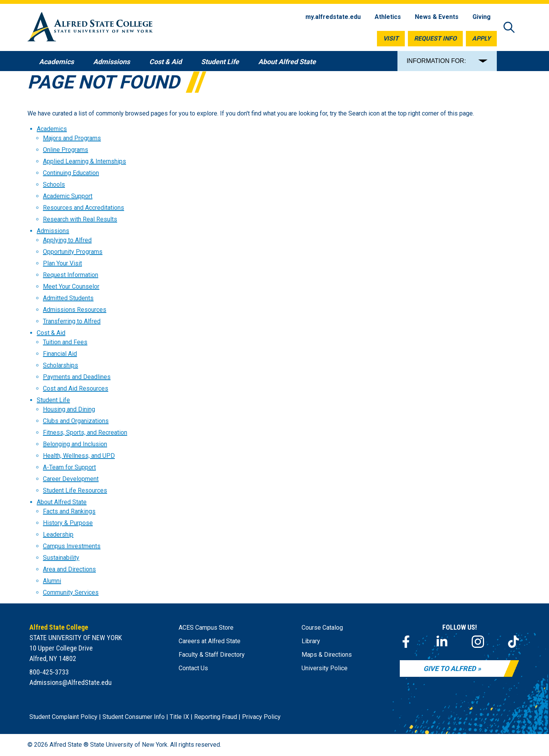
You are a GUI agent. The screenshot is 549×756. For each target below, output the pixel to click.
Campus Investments (72, 546)
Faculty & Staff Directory (212, 655)
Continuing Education (71, 173)
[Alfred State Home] (90, 28)
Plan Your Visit (62, 263)
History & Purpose (68, 523)
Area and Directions (69, 569)
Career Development (71, 479)
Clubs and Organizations (76, 421)
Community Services (71, 592)
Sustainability (61, 558)
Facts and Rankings (69, 511)
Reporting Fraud (216, 717)
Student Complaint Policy (63, 717)
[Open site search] (509, 28)
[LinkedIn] (442, 642)
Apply (481, 38)
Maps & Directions (327, 655)
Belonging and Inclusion (75, 444)
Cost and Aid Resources (76, 388)
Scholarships (61, 365)
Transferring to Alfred (72, 321)
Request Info (435, 38)
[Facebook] (406, 642)
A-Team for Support (69, 467)
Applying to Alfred (67, 240)
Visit (391, 38)
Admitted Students (68, 298)
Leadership (58, 534)
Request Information (71, 275)
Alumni (52, 581)
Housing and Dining (69, 409)
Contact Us (193, 668)
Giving (482, 17)
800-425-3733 (49, 672)
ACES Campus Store (206, 628)
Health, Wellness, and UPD (79, 456)
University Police (325, 668)
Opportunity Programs (73, 252)
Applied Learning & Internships (84, 161)
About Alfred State (62, 502)
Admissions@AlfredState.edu (71, 682)
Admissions (53, 231)
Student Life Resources (75, 490)
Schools (54, 184)
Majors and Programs (72, 138)
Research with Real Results (80, 219)
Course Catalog (322, 628)
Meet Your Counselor (71, 286)
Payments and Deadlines (77, 377)
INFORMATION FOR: (436, 61)
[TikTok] (513, 642)
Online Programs (66, 150)
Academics (52, 129)
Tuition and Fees (65, 342)
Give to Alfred (450, 669)
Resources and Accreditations (84, 208)
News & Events (437, 17)
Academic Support (68, 196)
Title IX (179, 717)
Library (311, 641)
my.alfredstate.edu (333, 17)
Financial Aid (60, 354)
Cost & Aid (51, 333)
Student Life (53, 400)
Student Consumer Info (134, 717)
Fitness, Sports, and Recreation (85, 432)
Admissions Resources (75, 310)
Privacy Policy (261, 717)
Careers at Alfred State (210, 641)
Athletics (388, 17)
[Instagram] (478, 642)
